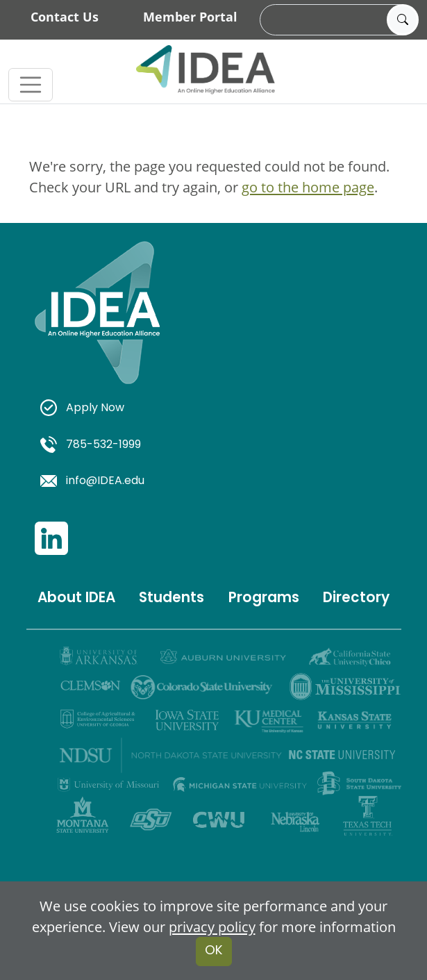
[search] (337, 20)
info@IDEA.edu (93, 481)
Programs (264, 599)
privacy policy (212, 927)
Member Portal (190, 17)
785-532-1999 (91, 445)
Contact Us (65, 17)
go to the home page (308, 187)
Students (171, 599)
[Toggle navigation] (31, 85)
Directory (356, 599)
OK (214, 951)
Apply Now (83, 408)
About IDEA (76, 599)
